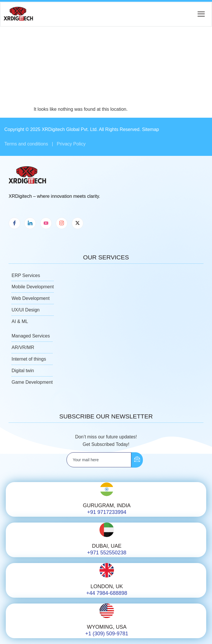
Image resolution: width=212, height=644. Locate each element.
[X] (78, 223)
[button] (201, 14)
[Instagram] (62, 223)
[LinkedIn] (30, 223)
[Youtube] (46, 223)
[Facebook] (14, 223)
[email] (99, 460)
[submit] (137, 460)
